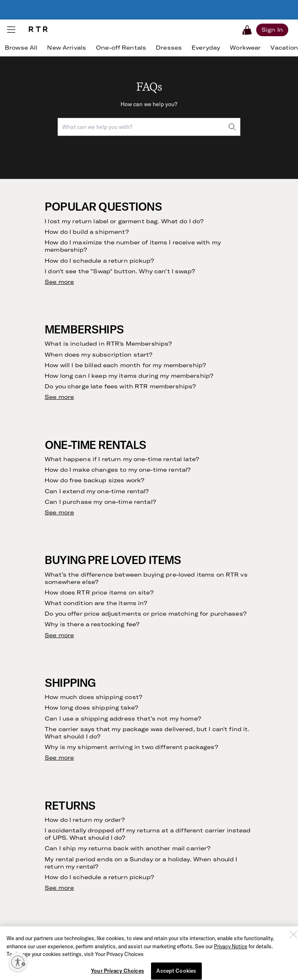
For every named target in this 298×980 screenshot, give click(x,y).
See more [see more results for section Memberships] (59, 397)
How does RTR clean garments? (94, 960)
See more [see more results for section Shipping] (59, 758)
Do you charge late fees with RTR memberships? (120, 386)
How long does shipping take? (91, 708)
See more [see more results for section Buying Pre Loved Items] (59, 635)
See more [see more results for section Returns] (59, 888)
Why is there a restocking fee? (92, 624)
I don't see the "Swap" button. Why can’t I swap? (120, 271)
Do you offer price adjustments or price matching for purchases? (146, 614)
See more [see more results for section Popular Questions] (59, 282)
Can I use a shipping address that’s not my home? (123, 719)
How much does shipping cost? (93, 697)
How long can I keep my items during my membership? (129, 376)
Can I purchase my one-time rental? (100, 502)
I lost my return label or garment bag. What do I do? (124, 221)
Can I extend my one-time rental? (97, 491)
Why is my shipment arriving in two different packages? (131, 747)
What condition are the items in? (96, 603)
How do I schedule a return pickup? (99, 261)
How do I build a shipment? (87, 232)
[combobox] (149, 127)
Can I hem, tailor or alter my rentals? (101, 971)
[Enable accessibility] (18, 962)
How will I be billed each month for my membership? (125, 365)
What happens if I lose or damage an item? (111, 950)
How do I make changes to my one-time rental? (118, 470)
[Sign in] (272, 30)
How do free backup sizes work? (94, 480)
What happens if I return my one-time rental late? (122, 459)
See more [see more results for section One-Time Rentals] (59, 512)
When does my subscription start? (98, 355)
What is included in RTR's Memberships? (108, 344)
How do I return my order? (85, 820)
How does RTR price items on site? (99, 592)
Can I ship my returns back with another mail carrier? (127, 848)
